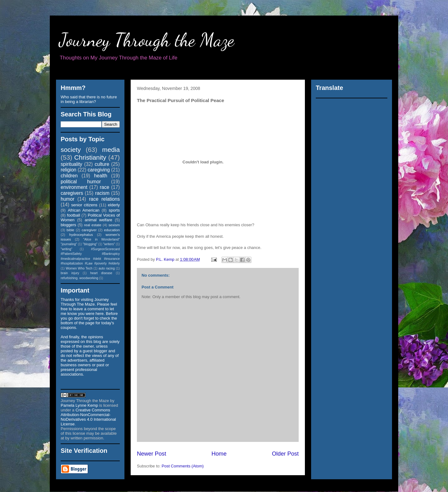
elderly (114, 205)
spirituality (71, 164)
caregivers (72, 193)
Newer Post (152, 454)
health (101, 176)
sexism (114, 225)
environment (74, 187)
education (112, 230)
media (111, 150)
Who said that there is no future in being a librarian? (89, 99)
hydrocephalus (81, 234)
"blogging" (90, 244)
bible (70, 230)
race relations (104, 199)
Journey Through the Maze (147, 40)
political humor (81, 182)
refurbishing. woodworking (79, 278)
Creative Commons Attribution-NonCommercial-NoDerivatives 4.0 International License (88, 417)
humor (68, 199)
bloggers (68, 225)
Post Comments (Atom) (183, 466)
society (71, 150)
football (73, 215)
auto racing (107, 268)
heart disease (101, 273)
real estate (93, 225)
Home (219, 454)
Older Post (285, 454)
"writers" (109, 244)
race (105, 187)
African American (84, 210)
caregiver (89, 230)
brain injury (70, 273)
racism (102, 193)
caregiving (99, 170)
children (69, 176)
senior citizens (84, 205)
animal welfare (98, 220)
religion (68, 170)
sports (114, 210)
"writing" (66, 249)
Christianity (90, 157)
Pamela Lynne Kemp (79, 405)
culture (102, 164)
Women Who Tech (79, 268)
